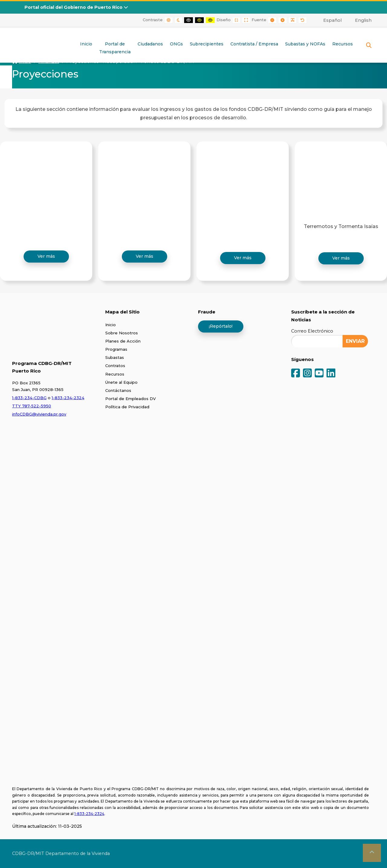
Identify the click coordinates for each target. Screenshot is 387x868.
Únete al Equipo (121, 382)
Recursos (343, 44)
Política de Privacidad (127, 407)
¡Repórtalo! (221, 326)
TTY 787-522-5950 (32, 406)
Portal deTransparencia (115, 48)
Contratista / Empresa (254, 44)
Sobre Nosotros (122, 333)
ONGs (176, 44)
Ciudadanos (150, 44)
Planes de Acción (123, 341)
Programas (116, 349)
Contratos (115, 366)
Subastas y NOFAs (305, 44)
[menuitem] (329, 20)
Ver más (46, 256)
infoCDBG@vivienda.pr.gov (39, 414)
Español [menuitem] (332, 20)
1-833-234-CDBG (29, 398)
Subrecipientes (207, 44)
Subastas (115, 357)
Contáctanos (118, 390)
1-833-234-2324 (68, 398)
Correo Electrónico (312, 331)
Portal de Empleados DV (130, 399)
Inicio (86, 44)
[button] (372, 853)
